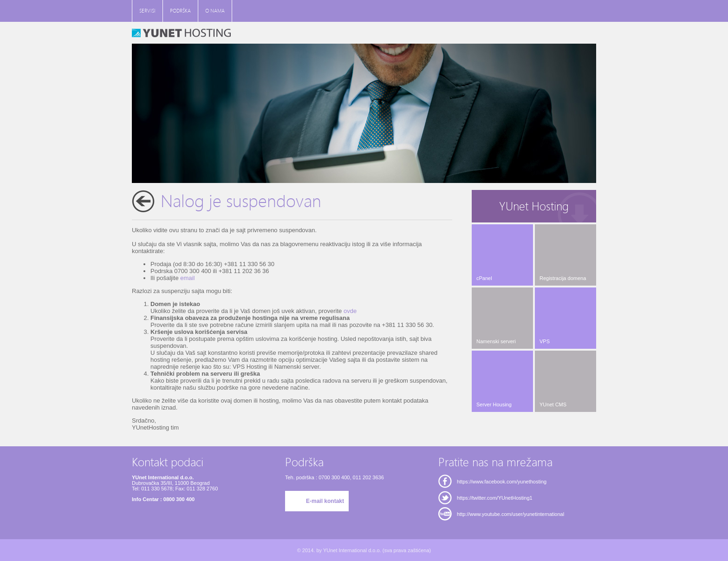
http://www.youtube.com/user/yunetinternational (510, 514)
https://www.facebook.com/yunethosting (502, 482)
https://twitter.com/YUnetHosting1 (495, 498)
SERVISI (147, 11)
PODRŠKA (180, 11)
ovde (350, 311)
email (187, 278)
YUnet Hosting (534, 206)
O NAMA (215, 11)
